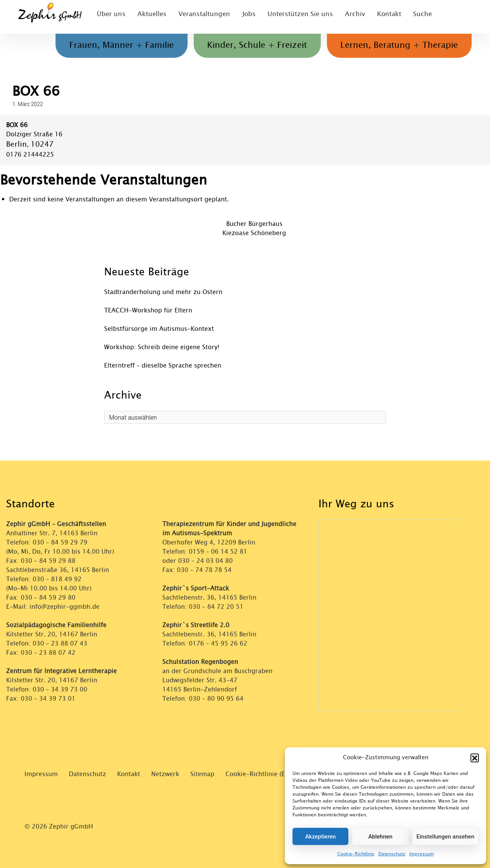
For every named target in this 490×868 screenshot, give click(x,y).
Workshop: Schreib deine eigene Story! (162, 347)
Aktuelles (149, 17)
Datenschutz (392, 854)
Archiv (346, 17)
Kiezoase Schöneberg (254, 233)
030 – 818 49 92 (57, 579)
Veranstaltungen (200, 17)
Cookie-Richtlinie (356, 854)
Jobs (243, 17)
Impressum (421, 854)
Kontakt (381, 17)
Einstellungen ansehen (445, 837)
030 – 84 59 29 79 (60, 542)
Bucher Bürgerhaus (254, 224)
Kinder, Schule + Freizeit (250, 46)
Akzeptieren (320, 837)
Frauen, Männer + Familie (109, 46)
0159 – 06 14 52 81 (218, 552)
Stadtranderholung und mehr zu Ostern (163, 292)
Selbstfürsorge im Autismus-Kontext (159, 329)
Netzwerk (165, 774)
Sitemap (202, 774)
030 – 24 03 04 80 (206, 561)
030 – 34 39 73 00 (60, 689)
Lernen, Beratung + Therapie (397, 46)
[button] (475, 758)
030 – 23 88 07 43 (60, 643)
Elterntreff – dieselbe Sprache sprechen (163, 365)
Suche (415, 17)
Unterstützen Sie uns (293, 17)
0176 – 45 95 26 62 (218, 643)
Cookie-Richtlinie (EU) (258, 774)
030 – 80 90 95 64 (216, 699)
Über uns (109, 17)
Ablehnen (380, 837)
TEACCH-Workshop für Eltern (148, 310)
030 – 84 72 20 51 (216, 607)
